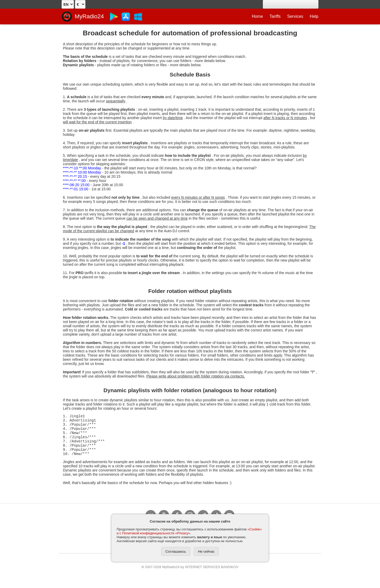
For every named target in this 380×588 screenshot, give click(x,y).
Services (295, 16)
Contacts (255, 566)
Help (314, 16)
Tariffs (275, 16)
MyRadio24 (89, 16)
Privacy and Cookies (168, 566)
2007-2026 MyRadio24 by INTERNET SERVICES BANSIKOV (190, 575)
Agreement (127, 566)
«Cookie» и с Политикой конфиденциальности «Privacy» (189, 531)
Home (257, 16)
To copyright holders (216, 566)
